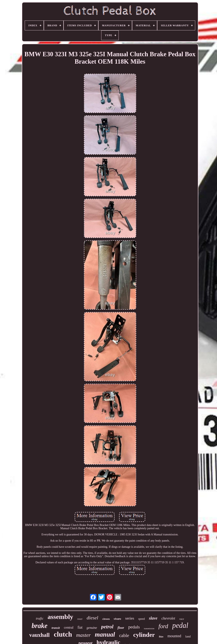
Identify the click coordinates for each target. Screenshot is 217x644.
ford (163, 626)
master (83, 635)
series (130, 618)
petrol (107, 627)
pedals (134, 627)
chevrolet (168, 618)
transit (56, 628)
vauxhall (39, 635)
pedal (180, 625)
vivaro (117, 619)
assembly (60, 617)
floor (121, 628)
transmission (149, 629)
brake (40, 626)
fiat (80, 627)
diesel (92, 618)
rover (80, 619)
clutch (63, 634)
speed (142, 619)
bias (161, 637)
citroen (106, 619)
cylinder (144, 635)
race (182, 619)
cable (124, 635)
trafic (40, 618)
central (69, 627)
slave (153, 618)
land (188, 636)
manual (105, 634)
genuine (92, 628)
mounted (174, 636)
